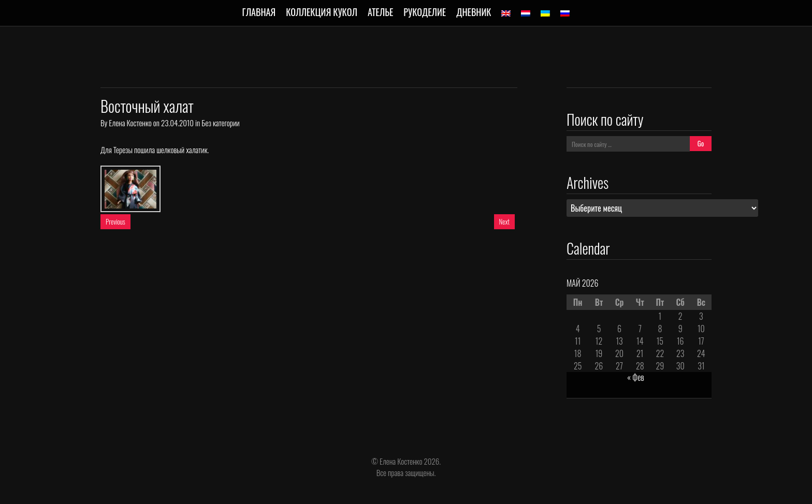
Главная (259, 12)
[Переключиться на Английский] (506, 13)
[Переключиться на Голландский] (526, 13)
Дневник (474, 12)
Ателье (380, 12)
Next (504, 221)
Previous (115, 221)
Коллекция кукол (322, 12)
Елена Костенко (130, 123)
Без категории (220, 123)
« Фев (636, 377)
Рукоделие (425, 12)
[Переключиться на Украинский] (545, 13)
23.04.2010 (177, 123)
